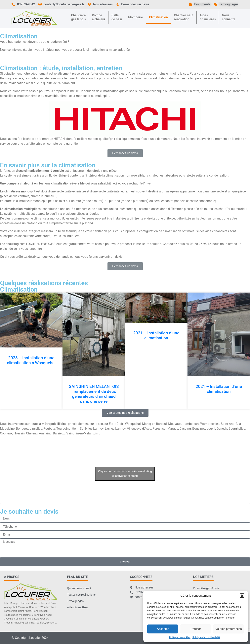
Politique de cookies (180, 637)
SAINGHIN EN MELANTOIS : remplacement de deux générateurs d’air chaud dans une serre (94, 394)
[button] (242, 596)
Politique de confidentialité (206, 637)
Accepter (163, 629)
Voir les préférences (229, 629)
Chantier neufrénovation (184, 17)
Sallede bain (117, 17)
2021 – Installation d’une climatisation (156, 335)
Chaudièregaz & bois (78, 17)
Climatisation (158, 17)
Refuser (196, 629)
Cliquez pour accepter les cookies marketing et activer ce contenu (125, 474)
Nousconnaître (229, 17)
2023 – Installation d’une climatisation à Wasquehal (31, 360)
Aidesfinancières (208, 17)
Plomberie (136, 17)
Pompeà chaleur (99, 17)
